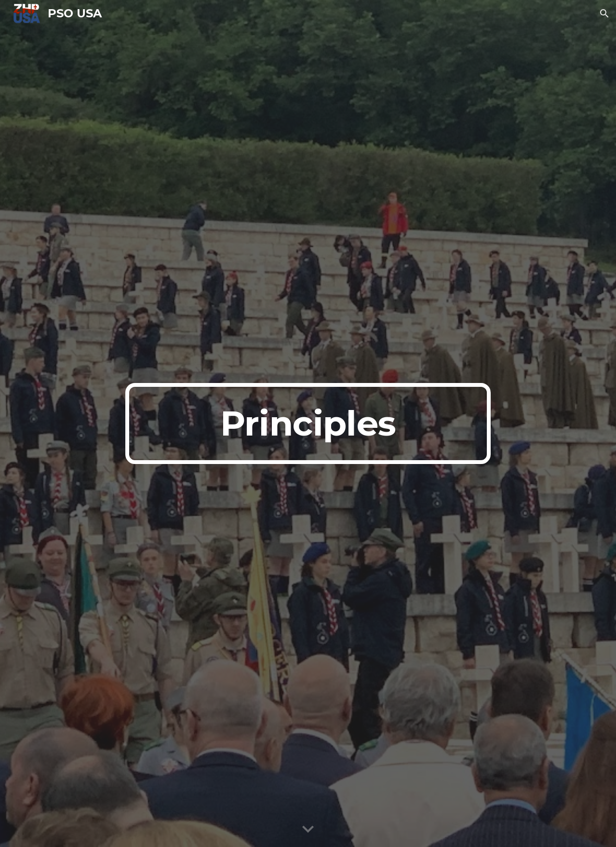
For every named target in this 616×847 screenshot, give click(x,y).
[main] (308, 423)
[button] (604, 14)
